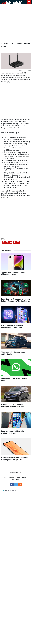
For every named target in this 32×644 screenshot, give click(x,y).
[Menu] (29, 2)
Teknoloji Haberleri (9, 477)
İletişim (24, 477)
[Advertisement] (16, 23)
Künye (18, 477)
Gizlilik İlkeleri (16, 479)
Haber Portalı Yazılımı (10, 490)
